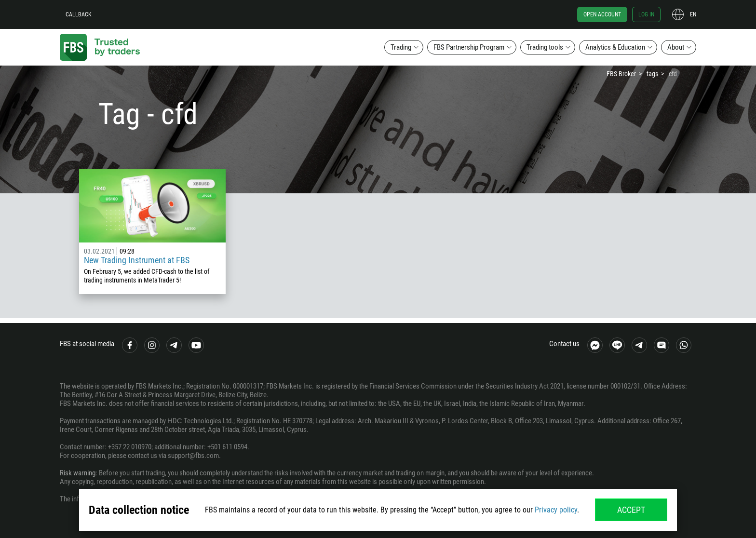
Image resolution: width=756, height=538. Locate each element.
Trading (401, 47)
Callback (79, 14)
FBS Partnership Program (469, 47)
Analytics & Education (615, 47)
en (693, 14)
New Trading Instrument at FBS (137, 260)
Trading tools (545, 47)
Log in (646, 14)
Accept (631, 510)
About (676, 47)
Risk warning (78, 473)
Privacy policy (556, 510)
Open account (602, 14)
